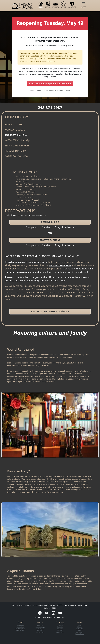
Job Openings (60, 632)
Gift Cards (80, 627)
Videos (80, 631)
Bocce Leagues (40, 629)
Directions (60, 629)
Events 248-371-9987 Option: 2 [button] (50, 312)
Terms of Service (80, 634)
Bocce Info (40, 625)
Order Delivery (20, 631)
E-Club (80, 625)
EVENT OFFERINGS (60, 265)
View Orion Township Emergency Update (50, 84)
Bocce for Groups (40, 627)
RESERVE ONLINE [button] (50, 222)
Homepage (60, 625)
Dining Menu (20, 627)
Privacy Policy (80, 632)
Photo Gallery (80, 629)
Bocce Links (40, 631)
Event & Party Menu (20, 629)
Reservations (20, 625)
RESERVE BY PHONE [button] (50, 240)
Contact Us (60, 627)
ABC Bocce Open (40, 632)
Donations (60, 631)
